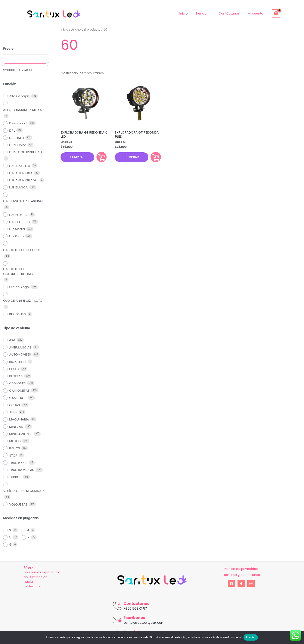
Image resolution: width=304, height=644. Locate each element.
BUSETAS (16, 376)
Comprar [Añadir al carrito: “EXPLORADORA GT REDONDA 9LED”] (155, 157)
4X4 (12, 340)
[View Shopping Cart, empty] (276, 13)
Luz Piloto (16, 236)
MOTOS (15, 441)
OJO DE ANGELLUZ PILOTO (23, 301)
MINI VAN (16, 427)
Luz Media (17, 229)
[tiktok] (241, 584)
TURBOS (15, 477)
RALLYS (15, 448)
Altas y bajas (19, 96)
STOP (13, 455)
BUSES (14, 369)
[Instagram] (251, 584)
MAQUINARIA (19, 419)
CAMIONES (17, 383)
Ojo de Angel (19, 287)
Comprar (77, 157)
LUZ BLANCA (18, 187)
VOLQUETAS (18, 504)
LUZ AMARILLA (20, 166)
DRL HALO (17, 138)
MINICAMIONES (21, 434)
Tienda (205, 13)
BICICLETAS (18, 362)
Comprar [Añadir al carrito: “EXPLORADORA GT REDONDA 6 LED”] (101, 157)
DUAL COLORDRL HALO (26, 152)
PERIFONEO (18, 314)
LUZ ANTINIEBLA (21, 173)
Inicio (189, 13)
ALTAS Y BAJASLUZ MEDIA (22, 110)
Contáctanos (232, 13)
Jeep (13, 412)
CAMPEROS (18, 398)
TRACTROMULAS (22, 470)
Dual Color (18, 145)
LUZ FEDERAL (19, 215)
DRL (12, 130)
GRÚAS (15, 405)
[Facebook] (231, 584)
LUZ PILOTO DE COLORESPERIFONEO (19, 271)
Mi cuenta (256, 13)
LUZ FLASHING (20, 222)
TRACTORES (18, 463)
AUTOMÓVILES (20, 354)
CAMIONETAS (19, 390)
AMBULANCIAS (20, 347)
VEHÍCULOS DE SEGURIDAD (23, 491)
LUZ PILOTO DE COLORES (22, 250)
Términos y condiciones (241, 575)
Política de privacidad (241, 569)
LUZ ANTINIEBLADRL (24, 180)
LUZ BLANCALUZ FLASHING (23, 201)
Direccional (18, 123)
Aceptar (251, 637)
